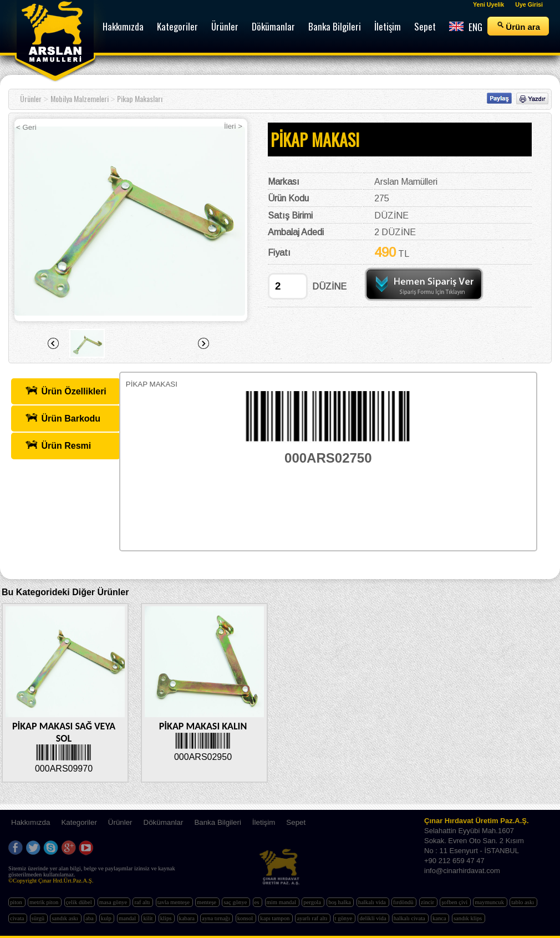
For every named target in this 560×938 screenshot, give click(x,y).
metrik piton (45, 902)
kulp (107, 918)
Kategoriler (79, 822)
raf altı (143, 902)
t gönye (344, 918)
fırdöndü (404, 902)
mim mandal (282, 902)
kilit (149, 918)
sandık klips (469, 918)
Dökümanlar (164, 822)
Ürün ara (518, 26)
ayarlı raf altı (313, 918)
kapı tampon (276, 918)
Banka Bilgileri (217, 822)
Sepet (296, 822)
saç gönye (236, 902)
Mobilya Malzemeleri (80, 98)
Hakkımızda (30, 822)
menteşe (207, 902)
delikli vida (373, 918)
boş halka (340, 902)
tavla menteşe (174, 902)
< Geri (26, 127)
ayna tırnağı (217, 918)
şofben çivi (455, 902)
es (258, 902)
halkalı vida (373, 902)
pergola (313, 902)
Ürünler (31, 98)
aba (90, 918)
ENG (466, 27)
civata (18, 918)
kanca (440, 918)
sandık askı (65, 918)
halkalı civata (410, 918)
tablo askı (523, 902)
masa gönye (114, 902)
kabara (188, 918)
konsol (246, 918)
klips (167, 918)
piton (17, 902)
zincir (428, 902)
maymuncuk (490, 902)
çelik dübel (80, 902)
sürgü (39, 918)
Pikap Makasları (140, 98)
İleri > (233, 126)
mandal (128, 918)
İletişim (264, 822)
